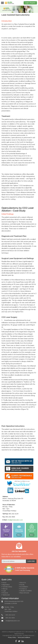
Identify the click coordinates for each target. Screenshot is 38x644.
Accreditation (24, 587)
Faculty (22, 585)
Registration (6, 585)
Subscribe (31, 561)
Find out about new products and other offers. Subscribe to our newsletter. (18, 555)
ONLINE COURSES (25, 591)
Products (5, 593)
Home (4, 583)
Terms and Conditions (24, 637)
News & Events (24, 593)
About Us (22, 583)
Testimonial (6, 595)
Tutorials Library (7, 587)
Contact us (23, 589)
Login (4, 591)
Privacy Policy (12, 637)
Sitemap (5, 589)
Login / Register (30, 3)
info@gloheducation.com (15, 520)
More (6, 535)
